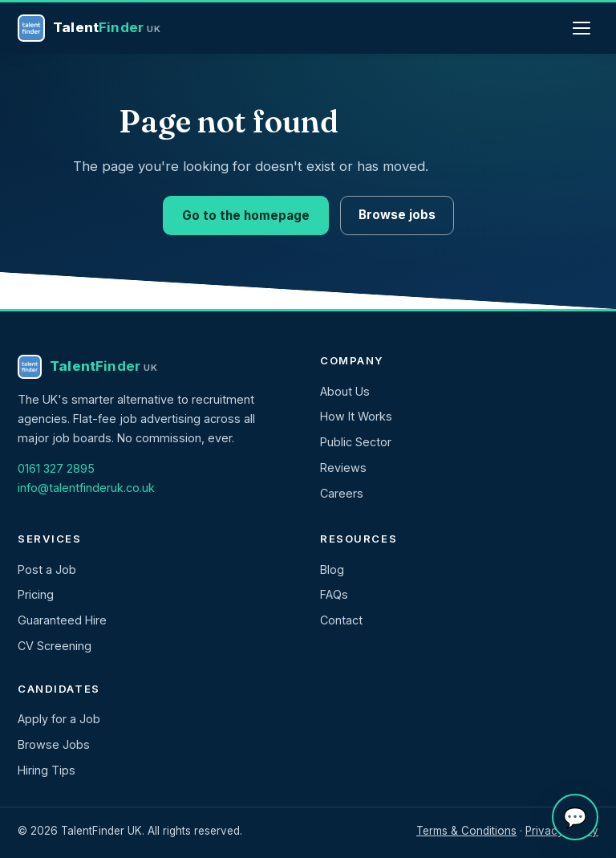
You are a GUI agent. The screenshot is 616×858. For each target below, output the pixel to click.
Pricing (36, 594)
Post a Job (47, 569)
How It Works (356, 416)
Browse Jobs (54, 744)
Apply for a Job (59, 719)
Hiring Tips (47, 770)
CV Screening (55, 646)
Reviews (343, 468)
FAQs (334, 594)
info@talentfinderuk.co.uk (86, 488)
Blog (332, 569)
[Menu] (582, 28)
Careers (342, 493)
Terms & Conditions (466, 831)
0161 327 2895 (56, 468)
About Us (345, 391)
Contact (341, 620)
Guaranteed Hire (62, 620)
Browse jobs (397, 215)
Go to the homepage (246, 216)
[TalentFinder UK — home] (90, 28)
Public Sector (356, 442)
